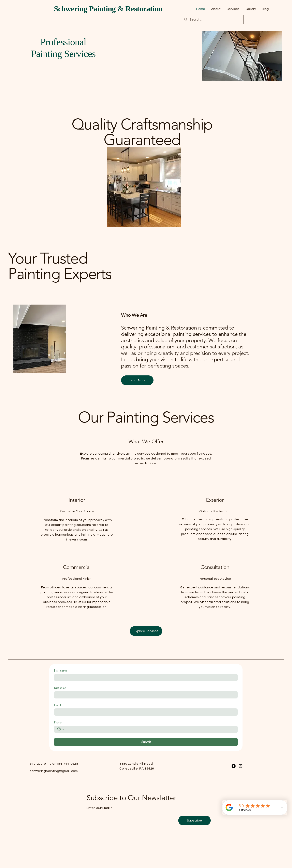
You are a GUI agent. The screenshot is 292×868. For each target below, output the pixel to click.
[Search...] (212, 19)
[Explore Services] (146, 631)
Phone (58, 722)
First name (60, 671)
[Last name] (145, 695)
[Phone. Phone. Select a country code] (61, 729)
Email (57, 705)
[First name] (145, 678)
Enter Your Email (98, 808)
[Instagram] (240, 766)
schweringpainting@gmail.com (54, 771)
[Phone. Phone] (150, 729)
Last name (60, 688)
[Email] (145, 712)
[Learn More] (137, 380)
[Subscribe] (194, 820)
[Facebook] (234, 766)
